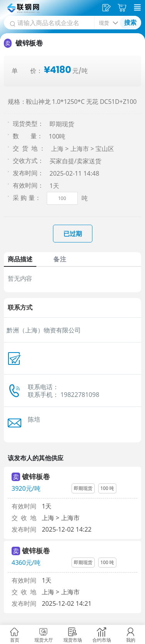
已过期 (73, 234)
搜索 (130, 23)
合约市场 (102, 640)
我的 (131, 640)
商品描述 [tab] (20, 259)
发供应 (107, 8)
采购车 (123, 8)
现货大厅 (44, 640)
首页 (15, 640)
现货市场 (73, 640)
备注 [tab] (60, 259)
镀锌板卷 (36, 476)
